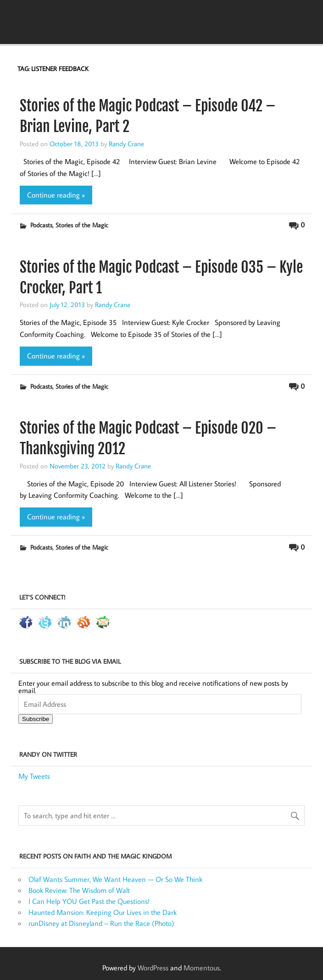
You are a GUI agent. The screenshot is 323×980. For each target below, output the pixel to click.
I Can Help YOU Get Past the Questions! (89, 901)
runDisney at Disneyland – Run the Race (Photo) (101, 923)
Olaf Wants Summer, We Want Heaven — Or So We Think (115, 879)
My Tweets (34, 776)
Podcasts (41, 225)
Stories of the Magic (82, 225)
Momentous (202, 968)
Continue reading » (56, 195)
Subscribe (36, 719)
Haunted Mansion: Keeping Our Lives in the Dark (103, 912)
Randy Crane (126, 143)
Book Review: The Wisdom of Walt (79, 890)
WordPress (153, 968)
